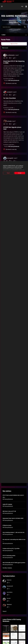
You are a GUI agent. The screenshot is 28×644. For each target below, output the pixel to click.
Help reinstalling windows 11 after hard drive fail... (14, 532)
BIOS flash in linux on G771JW (9, 511)
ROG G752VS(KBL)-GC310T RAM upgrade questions (14, 563)
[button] (6, 628)
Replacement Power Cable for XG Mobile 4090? (13, 518)
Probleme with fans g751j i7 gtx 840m (11, 549)
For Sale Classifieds (10, 98)
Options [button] (26, 35)
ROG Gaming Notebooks (14, 80)
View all (4, 611)
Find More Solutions (7, 568)
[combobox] (14, 27)
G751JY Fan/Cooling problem (9, 556)
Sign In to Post (14, 44)
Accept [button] (20, 173)
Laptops (4, 35)
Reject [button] (8, 173)
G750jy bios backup (7, 525)
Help (22, 6)
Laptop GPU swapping (7, 504)
